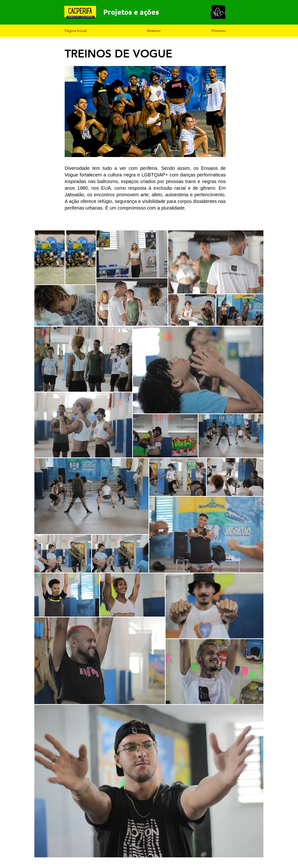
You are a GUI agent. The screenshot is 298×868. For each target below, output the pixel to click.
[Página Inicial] (80, 31)
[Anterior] (163, 31)
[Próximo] (214, 31)
